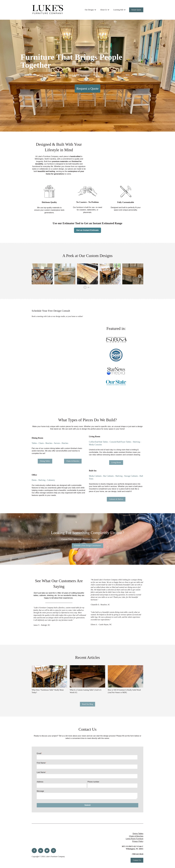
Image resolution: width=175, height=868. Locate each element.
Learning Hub (118, 10)
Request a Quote (87, 88)
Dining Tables (45, 461)
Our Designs (89, 10)
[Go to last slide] (35, 276)
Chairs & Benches (73, 461)
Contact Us (137, 860)
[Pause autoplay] (85, 287)
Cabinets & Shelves (116, 499)
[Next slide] (140, 276)
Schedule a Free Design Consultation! (88, 546)
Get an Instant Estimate (87, 230)
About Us (104, 10)
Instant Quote (136, 10)
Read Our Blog (88, 704)
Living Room (116, 462)
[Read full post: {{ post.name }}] (49, 676)
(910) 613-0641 (138, 854)
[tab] (88, 287)
